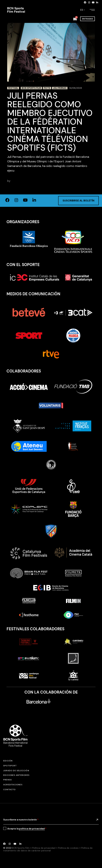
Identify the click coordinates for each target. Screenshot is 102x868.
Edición (8, 761)
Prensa (7, 780)
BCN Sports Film (31, 88)
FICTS (47, 88)
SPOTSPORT (10, 766)
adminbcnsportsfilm (25, 181)
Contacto (10, 790)
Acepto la (27, 829)
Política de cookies (68, 848)
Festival (13, 88)
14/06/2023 (76, 88)
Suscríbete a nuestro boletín (21, 820)
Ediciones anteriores (16, 775)
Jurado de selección (16, 771)
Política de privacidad (44, 848)
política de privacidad (32, 829)
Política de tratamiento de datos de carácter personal (48, 849)
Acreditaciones (13, 785)
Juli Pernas (60, 88)
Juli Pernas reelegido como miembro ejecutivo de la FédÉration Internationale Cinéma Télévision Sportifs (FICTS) (50, 122)
